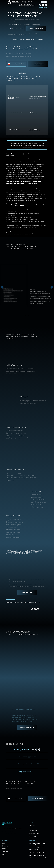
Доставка (5, 846)
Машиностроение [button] (14, 130)
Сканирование (33, 831)
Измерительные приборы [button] (16, 113)
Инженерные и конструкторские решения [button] (14, 97)
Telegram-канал (25, 772)
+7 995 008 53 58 (27, 2)
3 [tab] (29, 316)
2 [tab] (26, 316)
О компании (6, 843)
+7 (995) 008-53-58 (21, 35)
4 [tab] (31, 316)
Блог (3, 854)
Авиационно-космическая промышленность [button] (38, 97)
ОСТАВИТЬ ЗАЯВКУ (38, 64)
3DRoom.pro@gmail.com (28, 757)
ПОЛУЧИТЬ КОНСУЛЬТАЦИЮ (36, 29)
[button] (27, 592)
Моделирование (34, 833)
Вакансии (5, 849)
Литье (31, 828)
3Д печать (32, 825)
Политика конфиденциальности (12, 828)
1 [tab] (24, 316)
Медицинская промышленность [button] (35, 130)
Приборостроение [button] (36, 113)
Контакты (5, 852)
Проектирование (34, 836)
